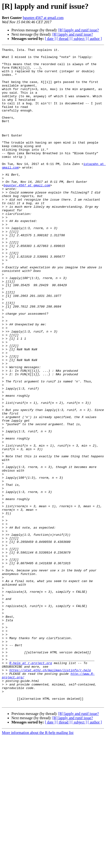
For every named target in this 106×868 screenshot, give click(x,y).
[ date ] (50, 39)
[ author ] (95, 39)
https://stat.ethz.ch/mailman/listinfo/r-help (50, 795)
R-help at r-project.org (31, 786)
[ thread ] (64, 39)
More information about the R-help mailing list (38, 864)
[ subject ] (79, 39)
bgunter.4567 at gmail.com (43, 18)
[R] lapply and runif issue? (79, 30)
